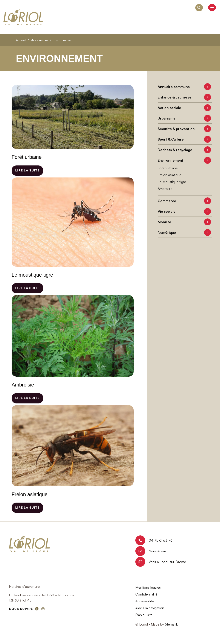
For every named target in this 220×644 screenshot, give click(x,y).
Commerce (167, 201)
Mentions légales (148, 587)
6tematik (171, 624)
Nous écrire (151, 551)
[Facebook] (37, 609)
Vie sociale (167, 211)
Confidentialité (146, 594)
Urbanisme (167, 118)
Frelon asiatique (170, 175)
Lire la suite (27, 170)
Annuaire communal (174, 87)
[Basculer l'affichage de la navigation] (212, 8)
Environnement (171, 160)
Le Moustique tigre (172, 182)
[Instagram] (43, 609)
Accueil (21, 40)
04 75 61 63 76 (154, 540)
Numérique (167, 232)
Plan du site (144, 615)
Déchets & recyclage (175, 150)
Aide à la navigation (150, 608)
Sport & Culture (171, 139)
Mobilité (164, 222)
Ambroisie (165, 189)
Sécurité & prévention (176, 129)
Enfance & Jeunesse (175, 97)
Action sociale (169, 108)
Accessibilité (145, 601)
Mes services (39, 40)
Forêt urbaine (168, 168)
